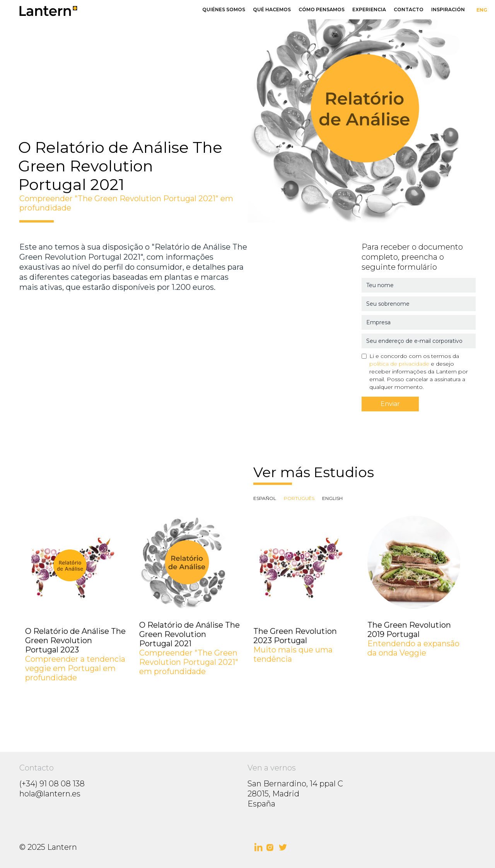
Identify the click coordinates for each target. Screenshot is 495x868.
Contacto (409, 9)
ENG (482, 10)
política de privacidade (399, 364)
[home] (111, 10)
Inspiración (448, 9)
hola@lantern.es (50, 794)
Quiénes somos (224, 9)
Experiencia (369, 9)
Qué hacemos (272, 9)
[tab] (265, 498)
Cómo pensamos (322, 9)
